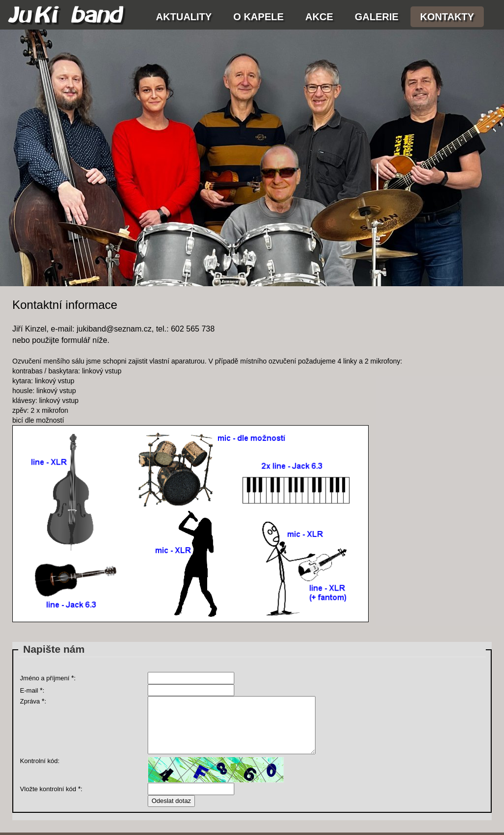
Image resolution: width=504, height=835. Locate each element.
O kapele (258, 17)
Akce (319, 17)
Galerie (377, 17)
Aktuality (184, 17)
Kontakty (447, 17)
